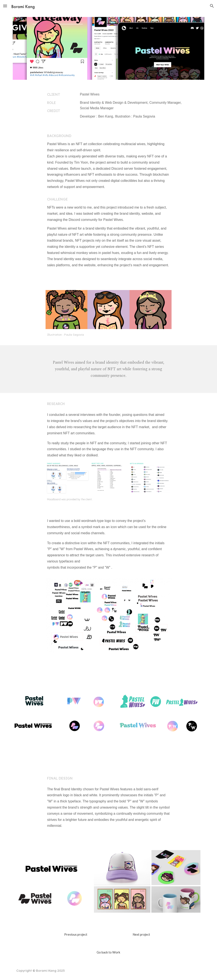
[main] (59, 103)
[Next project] (141, 935)
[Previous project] (76, 935)
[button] (5, 6)
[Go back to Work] (108, 952)
